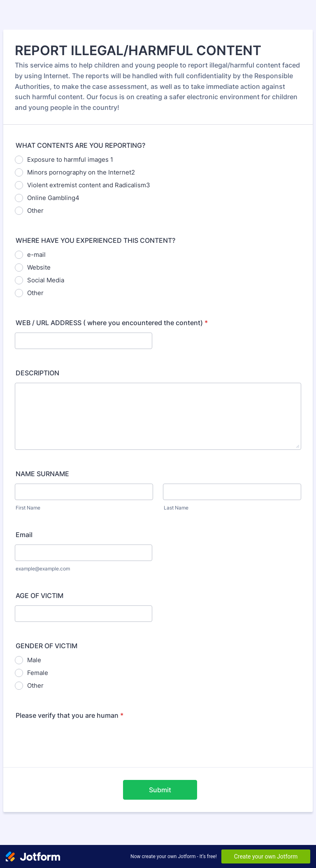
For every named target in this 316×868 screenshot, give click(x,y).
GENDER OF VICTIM (46, 646)
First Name (28, 508)
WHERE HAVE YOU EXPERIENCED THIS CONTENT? (95, 240)
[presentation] (77, 741)
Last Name (176, 508)
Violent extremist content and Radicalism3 (89, 185)
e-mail (36, 255)
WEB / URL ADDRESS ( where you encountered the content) (112, 323)
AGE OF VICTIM (39, 596)
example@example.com (43, 569)
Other (35, 211)
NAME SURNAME (42, 474)
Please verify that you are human (70, 715)
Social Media (46, 280)
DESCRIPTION (37, 373)
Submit (160, 790)
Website (39, 267)
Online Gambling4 (53, 198)
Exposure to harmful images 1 (70, 159)
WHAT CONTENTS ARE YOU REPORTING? (80, 145)
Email (24, 535)
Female (38, 673)
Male (34, 660)
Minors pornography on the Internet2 (81, 172)
